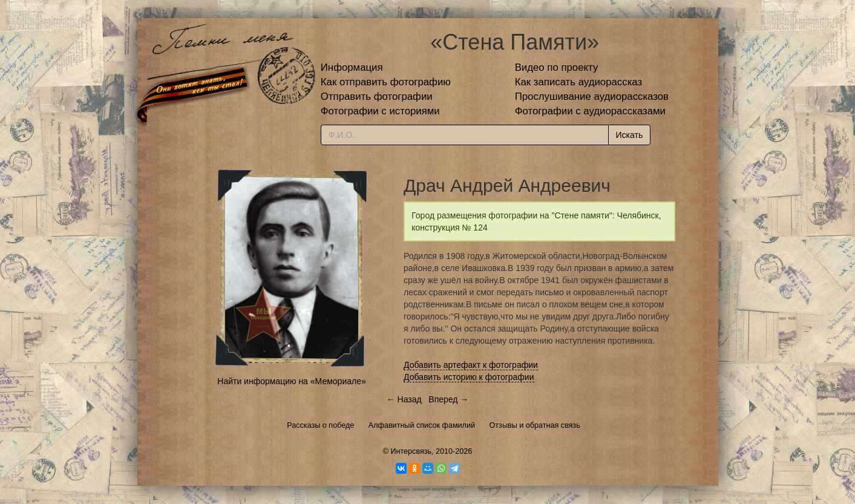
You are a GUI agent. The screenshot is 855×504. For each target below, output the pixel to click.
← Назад (404, 399)
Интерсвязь (411, 451)
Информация (352, 67)
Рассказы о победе (320, 425)
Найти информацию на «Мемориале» (291, 381)
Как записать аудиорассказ (579, 82)
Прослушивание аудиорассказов (592, 97)
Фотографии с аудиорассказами (590, 111)
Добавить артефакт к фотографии (471, 365)
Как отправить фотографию (386, 82)
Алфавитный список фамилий (422, 425)
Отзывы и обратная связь (535, 425)
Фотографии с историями (380, 111)
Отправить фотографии (377, 97)
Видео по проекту (557, 67)
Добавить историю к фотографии (469, 377)
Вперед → (448, 399)
